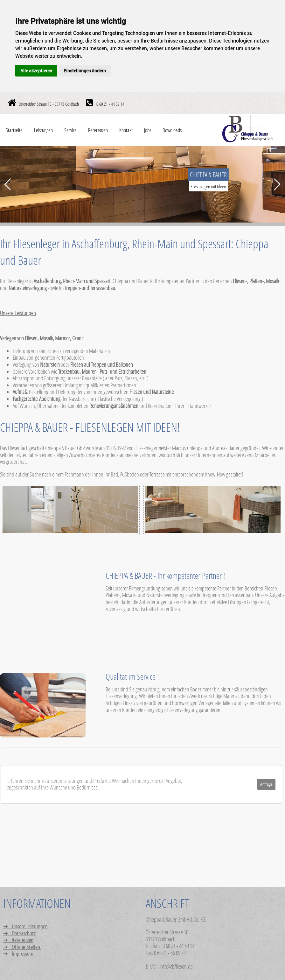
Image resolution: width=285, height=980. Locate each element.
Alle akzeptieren (36, 71)
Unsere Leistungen (18, 313)
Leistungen (43, 130)
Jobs (148, 130)
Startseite (14, 130)
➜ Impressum (18, 954)
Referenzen (98, 130)
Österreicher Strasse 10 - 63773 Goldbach (49, 104)
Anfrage (266, 784)
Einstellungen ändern (85, 71)
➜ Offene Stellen (22, 947)
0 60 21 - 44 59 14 (110, 104)
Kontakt (126, 130)
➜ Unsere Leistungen (25, 927)
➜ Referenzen (18, 940)
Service (70, 130)
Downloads (172, 130)
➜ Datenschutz (19, 933)
